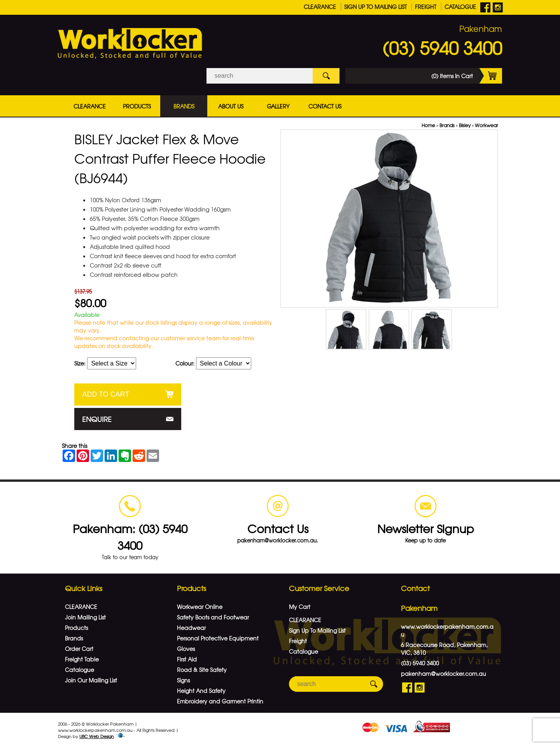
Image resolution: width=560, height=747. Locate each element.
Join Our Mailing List (91, 680)
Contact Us (325, 106)
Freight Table (82, 659)
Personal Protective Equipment (218, 638)
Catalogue (460, 7)
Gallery (278, 106)
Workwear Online (200, 607)
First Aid (187, 659)
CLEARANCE (320, 7)
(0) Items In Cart (467, 76)
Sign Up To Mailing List (375, 7)
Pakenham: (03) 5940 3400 (130, 537)
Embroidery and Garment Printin (220, 701)
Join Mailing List (85, 617)
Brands (184, 106)
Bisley (465, 125)
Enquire (97, 419)
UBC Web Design (97, 736)
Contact (415, 588)
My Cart (300, 607)
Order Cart (79, 649)
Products (137, 106)
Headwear (191, 628)
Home (428, 125)
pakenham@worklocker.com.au (444, 674)
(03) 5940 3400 (442, 47)
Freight (426, 7)
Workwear (486, 125)
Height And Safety (201, 691)
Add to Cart (106, 394)
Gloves (186, 649)
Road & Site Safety (202, 670)
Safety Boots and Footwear (213, 617)
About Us (231, 106)
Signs (183, 680)
